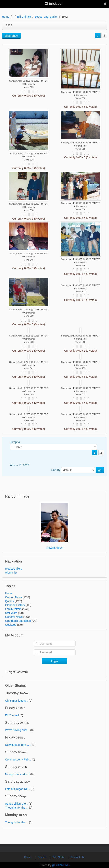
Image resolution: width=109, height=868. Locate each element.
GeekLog (11, 625)
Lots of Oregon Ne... (18, 789)
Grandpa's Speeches (18, 621)
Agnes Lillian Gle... (17, 804)
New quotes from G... (18, 745)
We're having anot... (17, 730)
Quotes (10, 601)
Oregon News (14, 597)
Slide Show (11, 36)
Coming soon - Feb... (18, 759)
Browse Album (54, 548)
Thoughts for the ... (17, 808)
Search (42, 857)
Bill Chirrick (24, 17)
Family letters (13, 609)
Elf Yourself (12, 715)
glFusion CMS (61, 865)
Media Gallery (14, 569)
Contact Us (77, 857)
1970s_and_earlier (46, 17)
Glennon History (15, 605)
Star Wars (11, 613)
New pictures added (17, 774)
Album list (11, 573)
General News (14, 617)
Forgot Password (17, 672)
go (100, 470)
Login (54, 661)
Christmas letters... (17, 701)
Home (6, 17)
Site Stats (59, 857)
